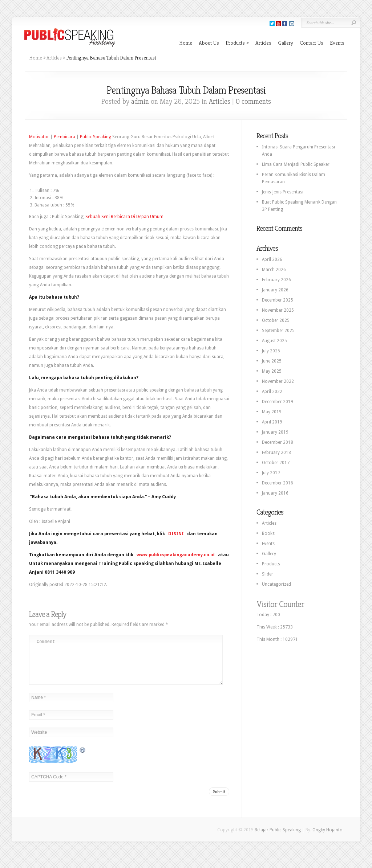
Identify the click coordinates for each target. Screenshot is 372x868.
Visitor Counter (280, 604)
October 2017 (276, 463)
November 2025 (278, 310)
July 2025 (271, 351)
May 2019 (272, 412)
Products (237, 43)
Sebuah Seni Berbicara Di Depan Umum (124, 217)
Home (186, 43)
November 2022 (278, 381)
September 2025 (278, 331)
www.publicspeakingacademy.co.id (176, 555)
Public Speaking (96, 137)
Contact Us (312, 43)
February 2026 (276, 280)
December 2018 (278, 442)
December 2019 (278, 402)
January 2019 (275, 432)
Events (337, 43)
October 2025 (276, 320)
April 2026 (272, 259)
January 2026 (275, 290)
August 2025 (274, 341)
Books (268, 533)
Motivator (39, 137)
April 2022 (272, 392)
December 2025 (278, 300)
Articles (263, 43)
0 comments (253, 101)
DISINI (176, 534)
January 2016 (275, 493)
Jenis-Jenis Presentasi (283, 192)
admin (140, 101)
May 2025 (272, 371)
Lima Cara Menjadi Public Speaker (296, 164)
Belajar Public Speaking (278, 839)
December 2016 (278, 483)
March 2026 (274, 270)
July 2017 (271, 473)
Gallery (286, 43)
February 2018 (276, 453)
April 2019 (272, 422)
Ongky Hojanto (327, 839)
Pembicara (64, 137)
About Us (209, 43)
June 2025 (272, 361)
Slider (268, 574)
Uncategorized (276, 584)
